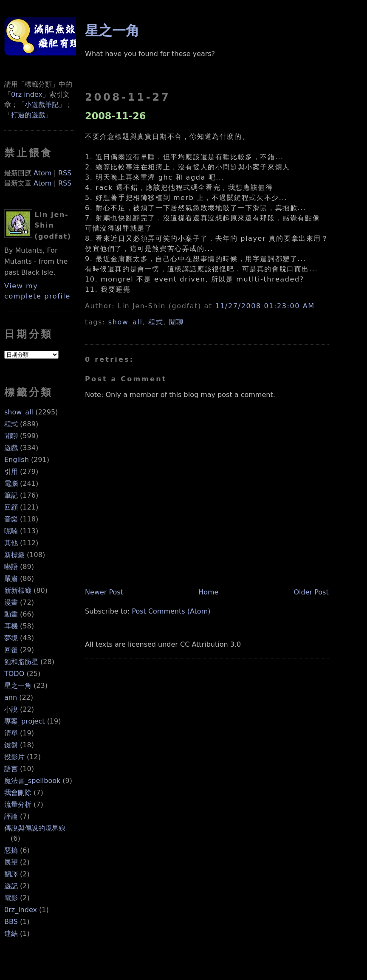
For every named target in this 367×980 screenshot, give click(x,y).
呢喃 (11, 531)
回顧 (11, 507)
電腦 (11, 483)
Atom (42, 173)
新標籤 (14, 555)
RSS (65, 173)
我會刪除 (18, 793)
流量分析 (18, 804)
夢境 (11, 638)
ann (11, 697)
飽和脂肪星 (21, 662)
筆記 (11, 495)
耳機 (11, 626)
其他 (11, 543)
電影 (11, 898)
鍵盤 (11, 745)
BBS (11, 922)
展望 (11, 862)
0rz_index (21, 910)
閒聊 (11, 436)
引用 (11, 472)
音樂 (11, 519)
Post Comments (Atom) (171, 611)
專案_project (25, 721)
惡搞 (11, 850)
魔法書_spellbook (32, 781)
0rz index (27, 94)
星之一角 (18, 686)
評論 (11, 816)
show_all (19, 412)
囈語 (11, 567)
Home (208, 592)
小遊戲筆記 (42, 105)
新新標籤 (18, 590)
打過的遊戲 (28, 115)
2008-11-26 (115, 116)
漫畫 (11, 602)
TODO (14, 674)
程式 (11, 424)
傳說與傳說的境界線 (35, 828)
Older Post (311, 592)
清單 (11, 733)
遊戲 (11, 448)
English (17, 460)
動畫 (11, 614)
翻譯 (11, 874)
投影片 (14, 757)
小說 (11, 709)
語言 (11, 769)
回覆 (11, 650)
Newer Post (104, 592)
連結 (11, 934)
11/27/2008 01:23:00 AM (265, 306)
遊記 (11, 886)
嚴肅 (11, 579)
